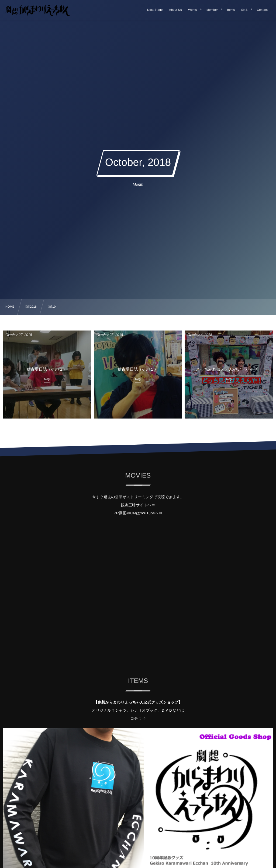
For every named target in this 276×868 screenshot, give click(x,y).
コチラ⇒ (138, 718)
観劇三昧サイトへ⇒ (138, 505)
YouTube (147, 513)
